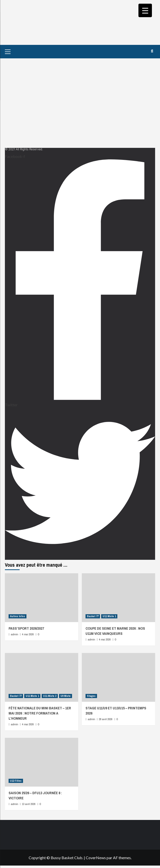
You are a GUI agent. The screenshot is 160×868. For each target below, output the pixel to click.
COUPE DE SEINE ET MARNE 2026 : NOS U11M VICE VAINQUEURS (115, 631)
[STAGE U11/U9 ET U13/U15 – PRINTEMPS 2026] (118, 677)
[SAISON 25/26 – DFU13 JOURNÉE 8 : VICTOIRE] (42, 762)
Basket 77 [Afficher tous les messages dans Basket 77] (93, 616)
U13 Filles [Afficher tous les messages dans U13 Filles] (16, 781)
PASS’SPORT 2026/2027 (26, 628)
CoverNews (96, 858)
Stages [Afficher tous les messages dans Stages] (91, 696)
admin (14, 634)
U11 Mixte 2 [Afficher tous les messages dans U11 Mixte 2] (50, 696)
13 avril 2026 (29, 804)
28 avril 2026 (106, 719)
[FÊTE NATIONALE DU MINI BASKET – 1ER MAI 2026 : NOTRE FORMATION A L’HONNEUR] (42, 677)
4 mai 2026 (28, 634)
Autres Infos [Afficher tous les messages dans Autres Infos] (18, 616)
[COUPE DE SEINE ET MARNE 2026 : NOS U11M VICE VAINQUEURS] (118, 598)
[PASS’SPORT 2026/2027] (42, 598)
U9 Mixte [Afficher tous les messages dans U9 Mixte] (66, 696)
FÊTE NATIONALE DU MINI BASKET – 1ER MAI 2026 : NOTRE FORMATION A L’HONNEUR (40, 713)
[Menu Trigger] (145, 10)
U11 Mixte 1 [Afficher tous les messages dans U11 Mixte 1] (109, 616)
